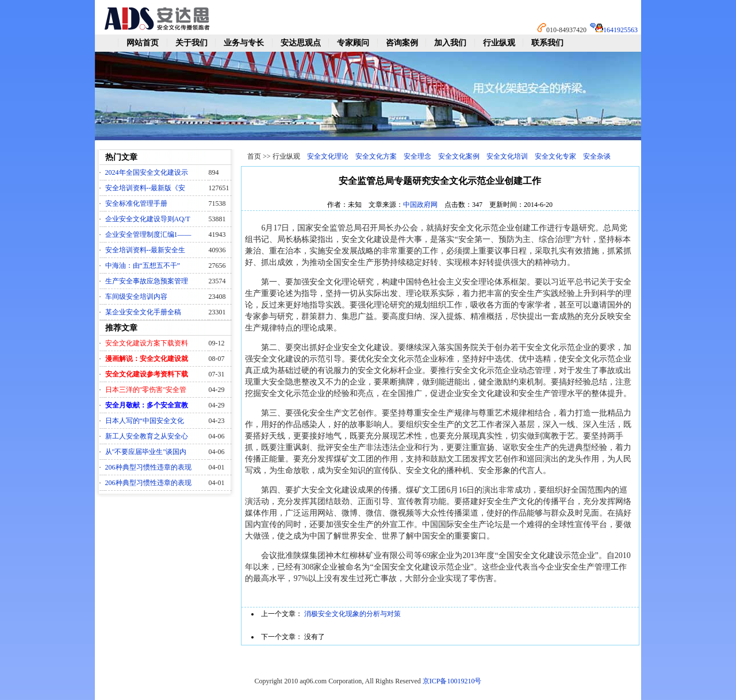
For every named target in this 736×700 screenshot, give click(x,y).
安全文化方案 (376, 156)
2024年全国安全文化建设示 (147, 172)
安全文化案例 (459, 156)
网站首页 (143, 43)
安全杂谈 (597, 156)
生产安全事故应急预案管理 (147, 281)
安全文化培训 (507, 156)
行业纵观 (499, 43)
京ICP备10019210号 (452, 681)
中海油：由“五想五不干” (143, 266)
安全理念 (417, 156)
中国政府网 (420, 205)
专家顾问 (353, 43)
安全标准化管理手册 (136, 203)
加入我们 (450, 43)
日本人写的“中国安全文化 (145, 421)
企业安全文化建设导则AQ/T (148, 219)
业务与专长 (244, 43)
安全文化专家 (555, 156)
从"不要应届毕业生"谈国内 (146, 452)
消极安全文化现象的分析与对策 (352, 614)
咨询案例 (402, 43)
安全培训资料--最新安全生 (145, 250)
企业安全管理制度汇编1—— (148, 234)
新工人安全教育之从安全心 (147, 436)
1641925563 (620, 30)
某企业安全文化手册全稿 (143, 312)
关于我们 (191, 43)
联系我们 (547, 43)
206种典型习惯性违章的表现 (148, 467)
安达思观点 (301, 43)
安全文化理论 (328, 156)
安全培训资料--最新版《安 (145, 188)
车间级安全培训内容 (136, 297)
